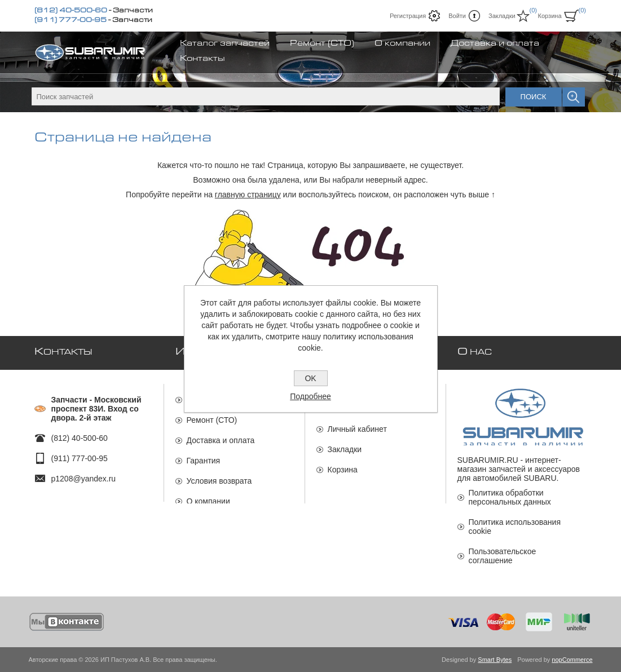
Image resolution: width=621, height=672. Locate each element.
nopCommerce (572, 660)
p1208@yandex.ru (84, 473)
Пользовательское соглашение (503, 556)
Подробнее (310, 396)
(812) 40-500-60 (71, 11)
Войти (457, 16)
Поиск (534, 97)
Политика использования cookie (515, 527)
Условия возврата (219, 475)
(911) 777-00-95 (71, 21)
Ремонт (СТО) (212, 414)
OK (310, 378)
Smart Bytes (495, 660)
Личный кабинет (357, 423)
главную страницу (248, 194)
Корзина (343, 464)
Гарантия (204, 455)
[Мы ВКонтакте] (67, 622)
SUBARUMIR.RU (488, 460)
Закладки (345, 444)
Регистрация (408, 16)
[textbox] (266, 96)
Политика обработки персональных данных (510, 497)
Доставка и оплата (221, 435)
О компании (208, 496)
